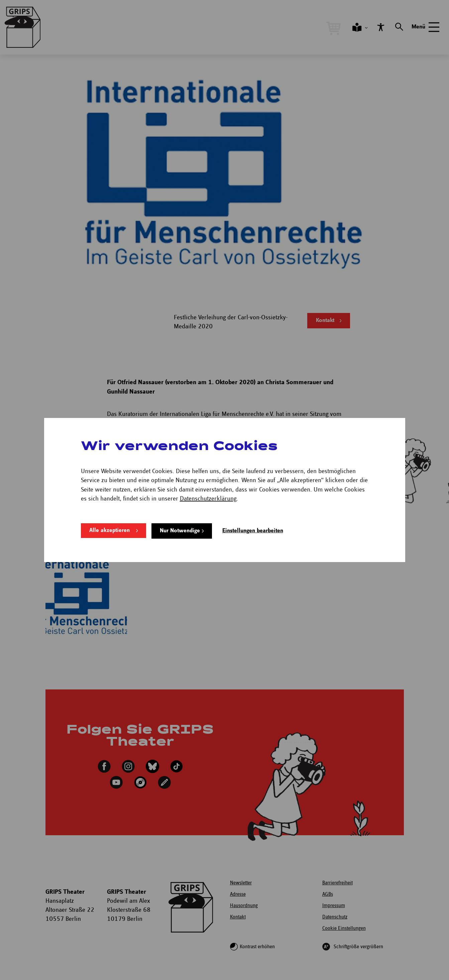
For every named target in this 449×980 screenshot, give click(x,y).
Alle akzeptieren (109, 531)
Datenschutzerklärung (208, 499)
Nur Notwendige (180, 531)
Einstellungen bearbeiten (253, 531)
